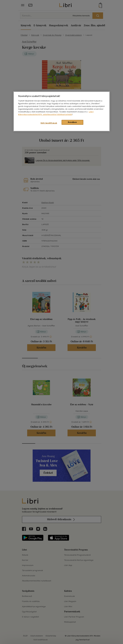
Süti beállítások (49, 123)
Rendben (72, 122)
